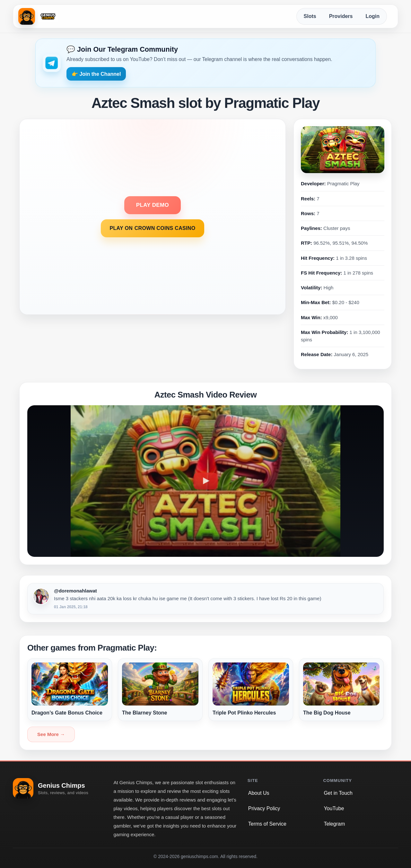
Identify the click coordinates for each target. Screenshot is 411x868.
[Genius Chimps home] (38, 16)
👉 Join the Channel (96, 74)
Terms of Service (267, 824)
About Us (259, 793)
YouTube (334, 808)
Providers (341, 16)
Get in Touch (338, 793)
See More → (51, 734)
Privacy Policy (264, 808)
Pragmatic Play (343, 184)
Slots (310, 16)
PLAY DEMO (153, 205)
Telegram (334, 824)
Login (372, 16)
